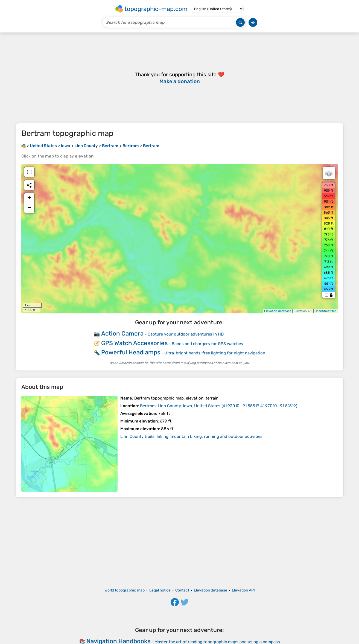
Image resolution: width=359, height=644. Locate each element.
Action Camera (122, 333)
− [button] (29, 208)
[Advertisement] (180, 543)
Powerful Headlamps (131, 352)
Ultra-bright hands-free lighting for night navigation (215, 353)
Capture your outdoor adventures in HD (186, 334)
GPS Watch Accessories (134, 343)
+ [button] (29, 198)
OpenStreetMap (326, 311)
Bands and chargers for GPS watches (207, 344)
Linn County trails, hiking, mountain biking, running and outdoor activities (191, 436)
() (219, 406)
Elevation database (278, 311)
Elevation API (303, 311)
